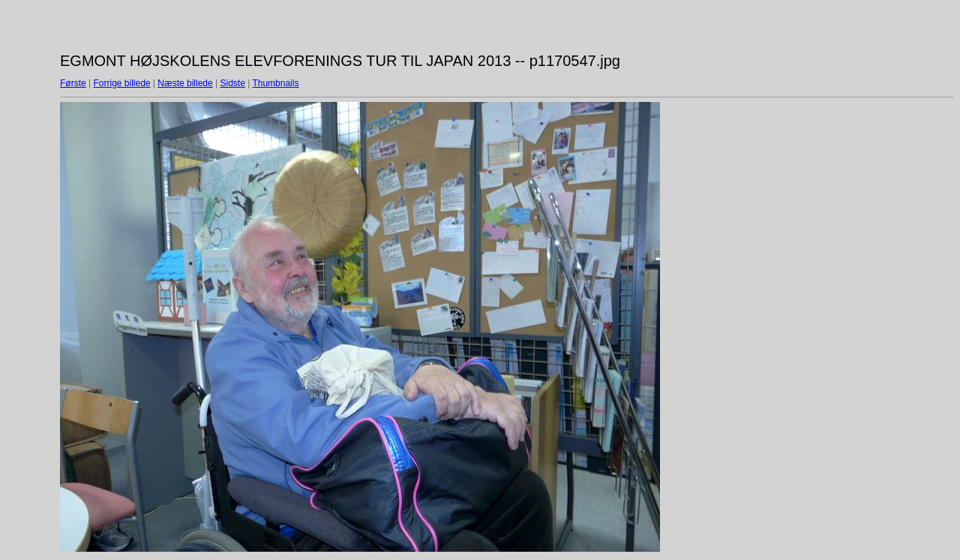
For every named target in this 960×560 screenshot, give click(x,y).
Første (73, 83)
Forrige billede (121, 83)
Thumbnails (275, 83)
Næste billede (185, 83)
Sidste (232, 83)
